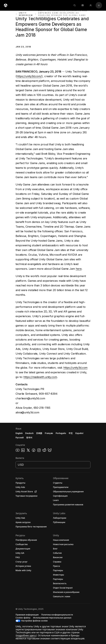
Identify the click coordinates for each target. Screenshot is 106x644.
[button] (53, 533)
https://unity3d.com (75, 368)
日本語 (39, 433)
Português (61, 433)
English (19, 433)
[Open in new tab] (35, 492)
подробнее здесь (26, 635)
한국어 (29, 438)
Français (49, 433)
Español (79, 433)
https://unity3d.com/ (29, 76)
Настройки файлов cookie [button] (34, 621)
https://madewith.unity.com (40, 377)
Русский (20, 438)
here (79, 269)
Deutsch (29, 433)
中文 (71, 433)
